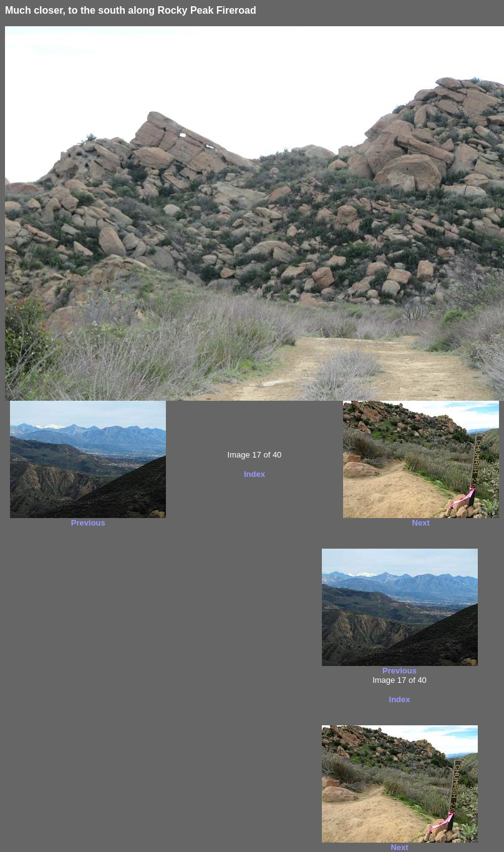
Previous (88, 523)
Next (421, 523)
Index (254, 474)
